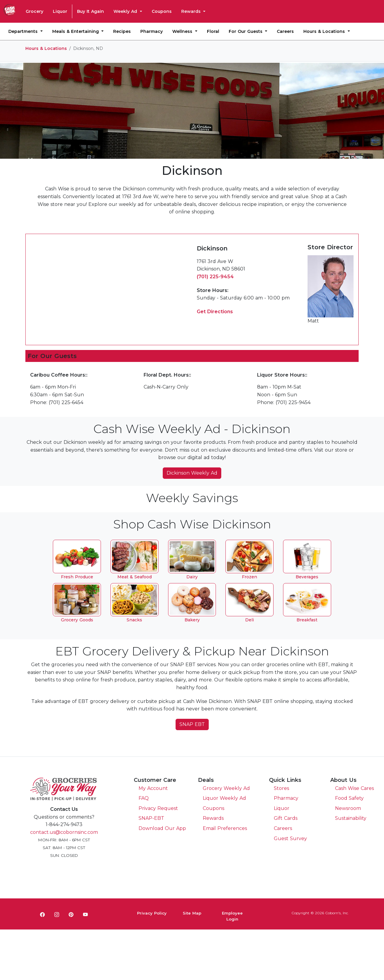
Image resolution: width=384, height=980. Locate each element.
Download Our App (162, 828)
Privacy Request (158, 808)
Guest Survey (290, 838)
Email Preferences (225, 828)
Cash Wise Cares (354, 788)
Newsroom (348, 808)
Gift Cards (286, 818)
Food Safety (349, 798)
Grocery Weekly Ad (226, 788)
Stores (281, 788)
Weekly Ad (126, 11)
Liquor (60, 11)
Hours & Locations (325, 31)
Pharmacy (152, 31)
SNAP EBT (192, 724)
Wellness (183, 31)
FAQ (144, 798)
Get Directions (215, 312)
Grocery (34, 11)
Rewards (192, 11)
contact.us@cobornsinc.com (64, 832)
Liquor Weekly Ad (224, 798)
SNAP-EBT (151, 818)
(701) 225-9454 (215, 277)
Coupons (162, 11)
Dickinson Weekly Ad (192, 473)
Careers (285, 31)
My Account (153, 788)
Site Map (192, 913)
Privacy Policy (152, 913)
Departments (24, 31)
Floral (213, 31)
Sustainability (351, 818)
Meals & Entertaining (76, 31)
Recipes (122, 31)
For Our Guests (246, 31)
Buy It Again (90, 11)
